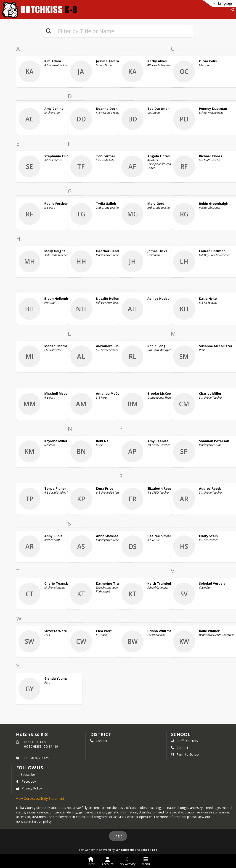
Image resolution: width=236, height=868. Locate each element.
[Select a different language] (211, 3)
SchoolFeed (149, 850)
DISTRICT (101, 734)
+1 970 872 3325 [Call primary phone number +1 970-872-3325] (36, 758)
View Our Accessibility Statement (40, 798)
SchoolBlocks (125, 850)
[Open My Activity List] (127, 861)
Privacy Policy (29, 788)
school (181, 734)
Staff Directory (185, 741)
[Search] (232, 10)
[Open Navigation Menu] (146, 861)
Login (118, 836)
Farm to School (185, 754)
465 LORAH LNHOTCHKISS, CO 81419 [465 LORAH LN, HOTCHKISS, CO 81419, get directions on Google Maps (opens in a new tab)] (41, 744)
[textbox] (124, 31)
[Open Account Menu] (107, 861)
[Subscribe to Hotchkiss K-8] (26, 774)
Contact (99, 741)
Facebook (26, 781)
